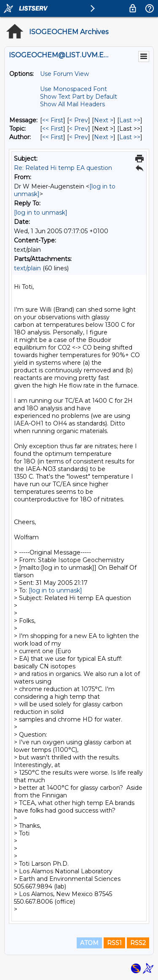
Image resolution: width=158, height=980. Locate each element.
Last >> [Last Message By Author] (130, 137)
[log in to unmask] (41, 213)
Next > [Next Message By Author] (104, 137)
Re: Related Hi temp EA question (63, 168)
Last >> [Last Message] (130, 120)
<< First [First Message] (53, 120)
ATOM (89, 943)
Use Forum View (64, 74)
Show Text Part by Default (79, 97)
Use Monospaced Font (74, 89)
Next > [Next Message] (104, 120)
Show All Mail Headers (72, 104)
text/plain (27, 268)
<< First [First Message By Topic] (53, 129)
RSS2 (138, 943)
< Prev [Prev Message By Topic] (79, 129)
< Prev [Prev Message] (79, 120)
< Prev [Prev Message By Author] (79, 137)
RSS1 (114, 943)
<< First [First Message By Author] (53, 137)
